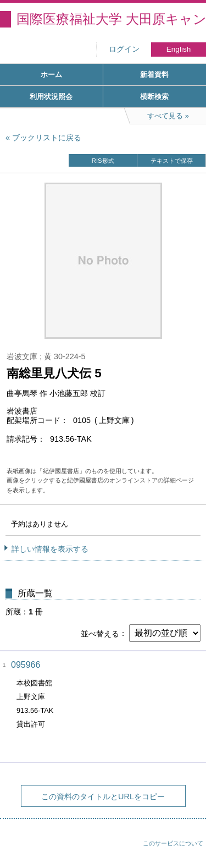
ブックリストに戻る (47, 138)
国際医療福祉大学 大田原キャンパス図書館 (111, 19)
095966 (26, 665)
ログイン (124, 49)
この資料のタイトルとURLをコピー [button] (103, 796)
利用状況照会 (51, 97)
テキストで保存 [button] (172, 161)
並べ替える (100, 633)
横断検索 (154, 97)
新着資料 (154, 75)
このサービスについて (173, 843)
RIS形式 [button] (103, 161)
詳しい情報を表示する (50, 549)
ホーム (51, 75)
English (179, 49)
